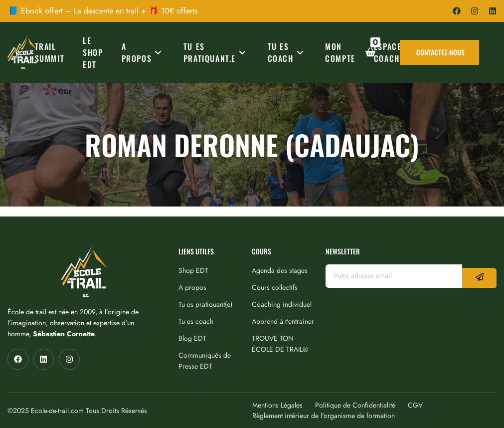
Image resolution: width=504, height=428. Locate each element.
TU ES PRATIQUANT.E (216, 52)
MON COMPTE (340, 52)
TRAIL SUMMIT (50, 52)
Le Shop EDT (93, 52)
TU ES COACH (287, 52)
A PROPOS (143, 52)
